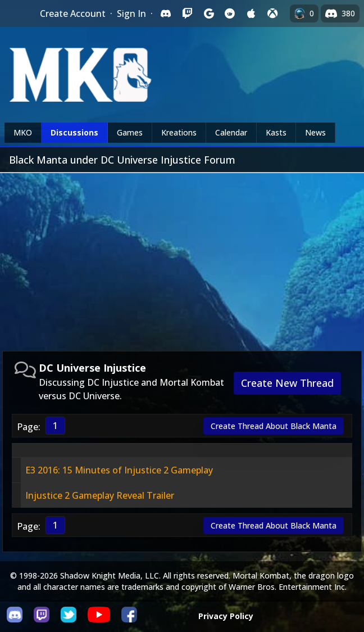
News (315, 132)
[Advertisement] (182, 258)
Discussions (74, 132)
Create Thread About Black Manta (274, 426)
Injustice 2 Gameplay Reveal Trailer (100, 495)
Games (130, 132)
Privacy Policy (226, 616)
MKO (23, 132)
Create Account (73, 13)
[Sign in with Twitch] (187, 13)
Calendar (231, 132)
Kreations (179, 132)
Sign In (131, 13)
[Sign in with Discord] (166, 13)
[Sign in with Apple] (251, 13)
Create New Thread (287, 383)
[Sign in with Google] (208, 13)
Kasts (276, 132)
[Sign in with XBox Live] (272, 13)
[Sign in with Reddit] (230, 13)
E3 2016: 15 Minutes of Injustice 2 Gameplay (119, 470)
